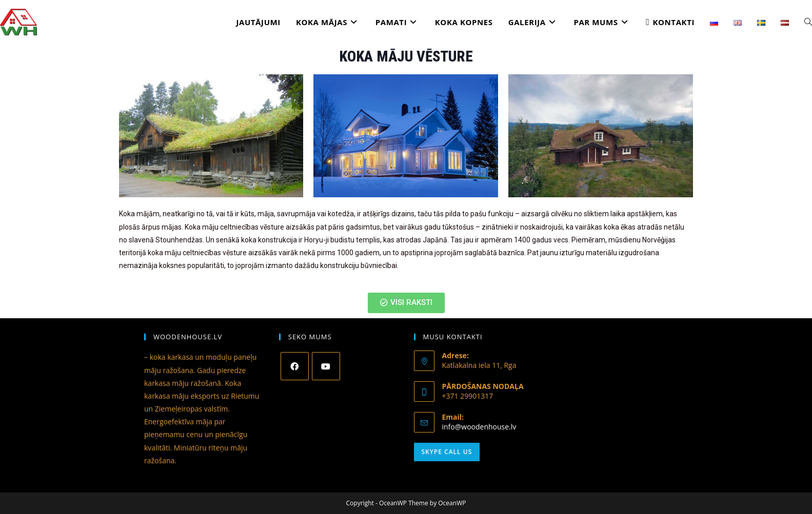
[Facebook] (295, 366)
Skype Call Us (447, 452)
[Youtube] (326, 366)
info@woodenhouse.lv (479, 427)
